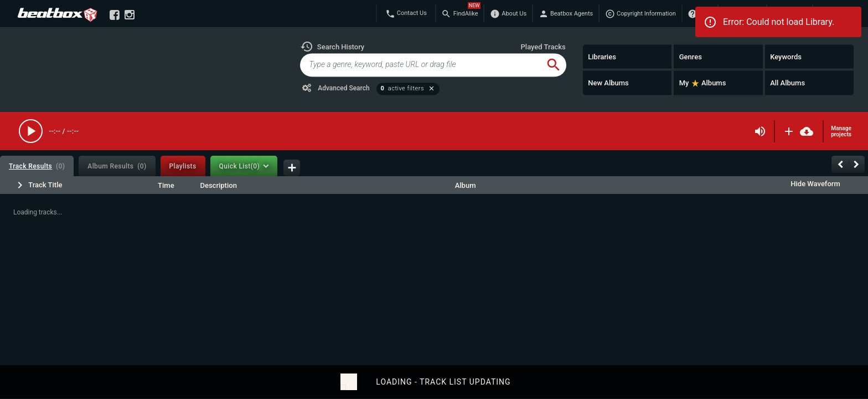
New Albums (608, 83)
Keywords (786, 56)
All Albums (787, 83)
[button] (332, 47)
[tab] (37, 166)
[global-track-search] (420, 65)
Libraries (602, 56)
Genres (691, 56)
